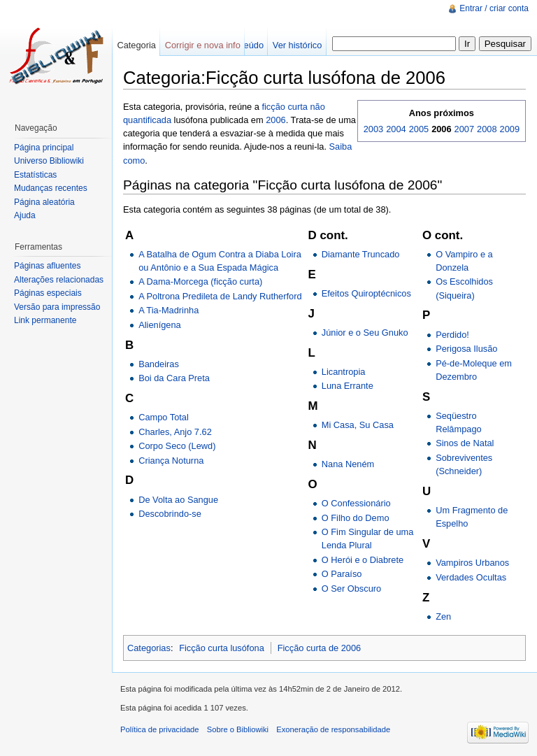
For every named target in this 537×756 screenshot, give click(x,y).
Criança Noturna (171, 461)
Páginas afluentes (47, 266)
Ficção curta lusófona (222, 648)
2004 (396, 129)
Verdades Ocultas (471, 577)
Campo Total (164, 417)
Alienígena (159, 325)
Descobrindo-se (170, 514)
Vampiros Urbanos (472, 563)
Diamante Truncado (361, 254)
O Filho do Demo (356, 518)
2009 (510, 129)
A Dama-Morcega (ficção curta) (200, 281)
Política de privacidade (160, 729)
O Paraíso (342, 574)
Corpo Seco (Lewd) (177, 446)
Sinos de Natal (465, 443)
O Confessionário (356, 503)
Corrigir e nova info (203, 45)
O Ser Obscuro (351, 589)
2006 (275, 120)
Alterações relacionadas (59, 280)
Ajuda (25, 215)
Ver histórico (297, 45)
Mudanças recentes (51, 188)
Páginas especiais (48, 293)
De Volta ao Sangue (178, 500)
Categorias (149, 648)
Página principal (44, 148)
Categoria (136, 45)
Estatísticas (35, 175)
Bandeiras (159, 364)
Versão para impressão (57, 307)
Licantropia (344, 372)
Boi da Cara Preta (174, 378)
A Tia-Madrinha (169, 310)
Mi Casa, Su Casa (358, 425)
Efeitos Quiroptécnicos (366, 293)
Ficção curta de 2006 (320, 648)
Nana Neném (348, 464)
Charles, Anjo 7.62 (175, 432)
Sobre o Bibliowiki (238, 729)
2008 (487, 129)
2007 (464, 129)
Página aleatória (44, 202)
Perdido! (452, 335)
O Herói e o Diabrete (363, 560)
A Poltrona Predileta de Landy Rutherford (220, 296)
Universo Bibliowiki (49, 161)
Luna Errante (348, 386)
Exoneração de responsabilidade (333, 729)
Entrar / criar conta (494, 8)
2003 (373, 129)
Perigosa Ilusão (466, 349)
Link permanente (45, 320)
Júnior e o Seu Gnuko (365, 333)
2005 (419, 129)
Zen (443, 616)
